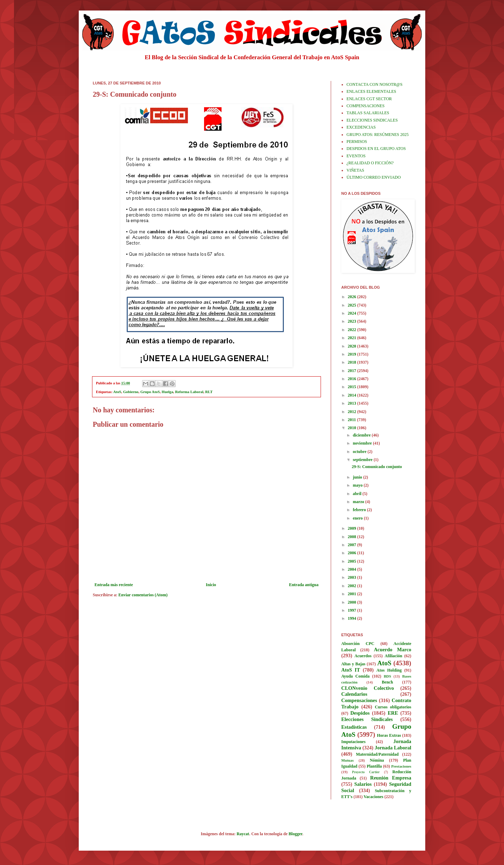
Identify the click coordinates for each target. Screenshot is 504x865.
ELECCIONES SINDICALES (372, 120)
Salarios (363, 784)
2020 (353, 346)
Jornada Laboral (393, 748)
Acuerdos (363, 656)
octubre (360, 452)
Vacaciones (373, 797)
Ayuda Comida (355, 676)
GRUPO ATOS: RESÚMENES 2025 (377, 135)
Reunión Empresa (391, 778)
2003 (353, 577)
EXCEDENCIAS (361, 127)
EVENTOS (356, 156)
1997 (353, 610)
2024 (353, 313)
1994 (353, 618)
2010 (353, 428)
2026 (353, 297)
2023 (353, 321)
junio (358, 477)
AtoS (117, 392)
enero (358, 518)
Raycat (243, 834)
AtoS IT (351, 670)
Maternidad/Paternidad (377, 754)
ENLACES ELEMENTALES (371, 91)
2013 (353, 403)
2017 (353, 371)
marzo (359, 502)
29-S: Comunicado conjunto (377, 467)
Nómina (377, 760)
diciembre (362, 435)
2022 (353, 330)
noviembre (363, 443)
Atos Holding (389, 670)
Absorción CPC (358, 644)
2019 (353, 354)
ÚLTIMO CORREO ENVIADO (374, 177)
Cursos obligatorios (393, 707)
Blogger (296, 834)
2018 (353, 362)
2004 (353, 569)
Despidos (360, 713)
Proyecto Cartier (366, 772)
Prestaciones (401, 766)
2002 (353, 586)
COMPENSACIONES (366, 106)
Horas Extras (389, 735)
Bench (387, 682)
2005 (353, 561)
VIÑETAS (355, 170)
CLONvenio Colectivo (367, 688)
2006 (353, 553)
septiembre (363, 460)
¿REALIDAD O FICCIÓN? (370, 163)
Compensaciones (359, 700)
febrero (360, 510)
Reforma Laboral (189, 392)
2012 (353, 412)
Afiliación (393, 656)
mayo (358, 485)
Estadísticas (354, 727)
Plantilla (374, 766)
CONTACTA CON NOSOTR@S (374, 84)
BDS (387, 676)
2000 (353, 602)
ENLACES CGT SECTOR (369, 99)
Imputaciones (353, 742)
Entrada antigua (304, 585)
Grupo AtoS (150, 392)
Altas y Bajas (353, 664)
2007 (353, 545)
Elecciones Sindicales (367, 719)
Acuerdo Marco (393, 650)
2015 (353, 387)
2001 (353, 594)
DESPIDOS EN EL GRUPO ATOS (376, 149)
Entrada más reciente (114, 585)
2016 (353, 379)
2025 (353, 305)
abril (358, 494)
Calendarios (354, 694)
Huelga (167, 392)
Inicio (211, 585)
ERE (393, 713)
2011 (352, 420)
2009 (353, 528)
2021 (353, 338)
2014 (353, 395)
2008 (353, 537)
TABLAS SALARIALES (368, 113)
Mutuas (347, 760)
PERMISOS (357, 142)
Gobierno (131, 392)
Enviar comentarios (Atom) (143, 595)
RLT (209, 392)
